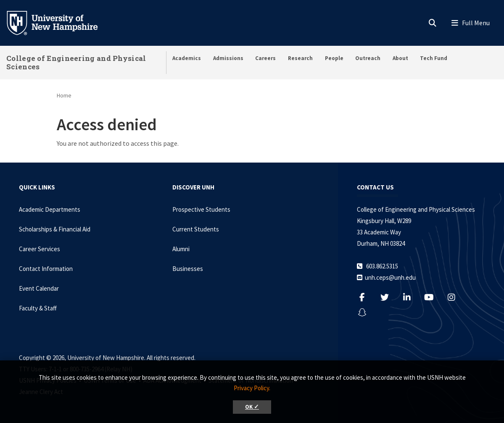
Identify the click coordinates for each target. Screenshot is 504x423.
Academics (187, 58)
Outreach (368, 58)
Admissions (228, 58)
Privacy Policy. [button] (252, 388)
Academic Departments (50, 209)
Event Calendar (39, 288)
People (334, 58)
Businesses (188, 269)
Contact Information (46, 269)
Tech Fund (434, 58)
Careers (265, 58)
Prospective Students (201, 209)
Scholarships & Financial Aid (55, 229)
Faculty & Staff (38, 308)
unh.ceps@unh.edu (390, 277)
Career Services (40, 249)
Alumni (181, 249)
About (400, 58)
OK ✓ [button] (252, 407)
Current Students (196, 229)
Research (300, 58)
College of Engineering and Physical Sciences (76, 62)
